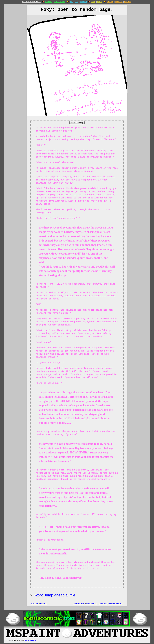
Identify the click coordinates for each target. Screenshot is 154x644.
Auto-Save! (90, 603)
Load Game (103, 603)
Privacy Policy (31, 640)
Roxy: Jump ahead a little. (55, 595)
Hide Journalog (77, 123)
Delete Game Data (116, 603)
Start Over (35, 603)
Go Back (43, 603)
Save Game (78, 603)
